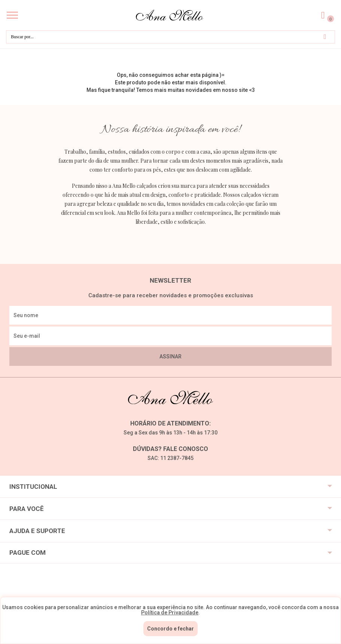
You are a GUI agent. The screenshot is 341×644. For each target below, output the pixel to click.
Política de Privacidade (170, 613)
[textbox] (170, 37)
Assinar (170, 356)
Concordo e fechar (170, 629)
